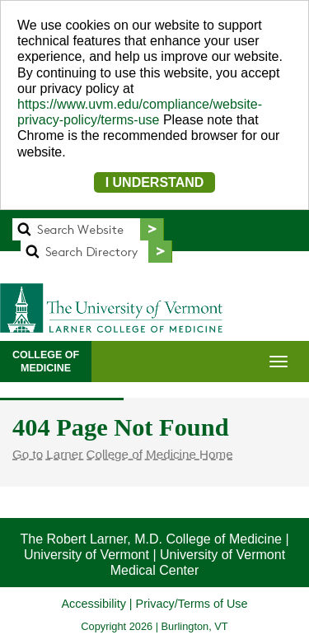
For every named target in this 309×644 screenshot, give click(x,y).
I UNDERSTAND (155, 182)
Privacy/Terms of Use (192, 604)
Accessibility (93, 604)
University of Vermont (87, 555)
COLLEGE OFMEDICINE (46, 362)
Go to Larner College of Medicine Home (123, 454)
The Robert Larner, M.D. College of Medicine (150, 539)
